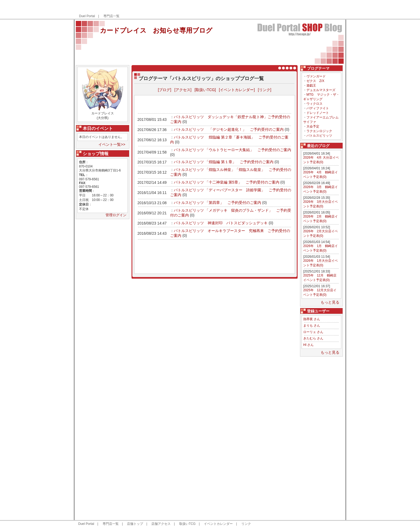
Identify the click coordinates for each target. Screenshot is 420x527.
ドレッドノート (318, 113)
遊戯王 (311, 85)
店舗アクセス (161, 524)
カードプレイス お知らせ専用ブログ (156, 30)
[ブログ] (164, 90)
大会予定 (313, 126)
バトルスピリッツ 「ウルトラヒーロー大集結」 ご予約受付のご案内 (232, 150)
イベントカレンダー (218, 524)
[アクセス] (183, 90)
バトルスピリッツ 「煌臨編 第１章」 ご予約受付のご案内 (224, 162)
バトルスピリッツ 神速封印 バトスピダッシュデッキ (221, 223)
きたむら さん (313, 338)
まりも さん (312, 326)
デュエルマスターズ (321, 90)
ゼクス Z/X (315, 81)
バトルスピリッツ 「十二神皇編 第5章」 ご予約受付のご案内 (227, 182)
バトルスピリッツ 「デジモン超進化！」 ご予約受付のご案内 (229, 129)
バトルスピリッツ (319, 136)
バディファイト (318, 108)
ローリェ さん (313, 332)
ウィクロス (314, 104)
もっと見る (330, 302)
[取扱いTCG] (205, 90)
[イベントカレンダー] (237, 90)
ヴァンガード (316, 76)
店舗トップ (135, 524)
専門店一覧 (111, 16)
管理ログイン (116, 215)
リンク (246, 524)
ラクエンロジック (319, 131)
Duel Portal (87, 16)
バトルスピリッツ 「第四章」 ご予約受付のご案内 (217, 203)
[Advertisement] (280, 10)
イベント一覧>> (112, 144)
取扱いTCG (187, 524)
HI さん (308, 345)
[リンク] (265, 90)
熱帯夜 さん (312, 319)
